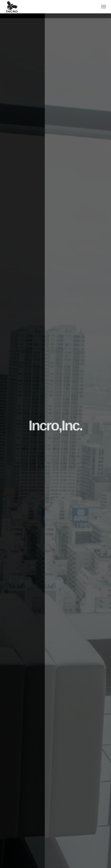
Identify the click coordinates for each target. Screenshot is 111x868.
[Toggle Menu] (104, 7)
